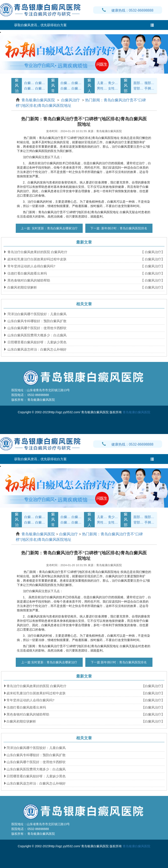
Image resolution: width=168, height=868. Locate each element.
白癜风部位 (126, 86)
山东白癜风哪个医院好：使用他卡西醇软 (37, 328)
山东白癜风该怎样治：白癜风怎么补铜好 (37, 349)
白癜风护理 (66, 83)
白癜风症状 (29, 83)
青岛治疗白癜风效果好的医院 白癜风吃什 (37, 252)
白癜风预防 (77, 88)
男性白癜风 (102, 88)
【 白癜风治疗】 (153, 252)
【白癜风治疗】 (153, 686)
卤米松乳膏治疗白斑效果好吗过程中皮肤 (37, 259)
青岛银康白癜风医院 (39, 100)
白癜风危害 (40, 88)
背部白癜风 (138, 88)
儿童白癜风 (102, 83)
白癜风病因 (29, 88)
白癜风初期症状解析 (22, 287)
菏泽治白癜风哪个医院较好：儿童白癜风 (37, 314)
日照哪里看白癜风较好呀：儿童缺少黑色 (37, 342)
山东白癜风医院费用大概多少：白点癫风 (37, 335)
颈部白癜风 (149, 83)
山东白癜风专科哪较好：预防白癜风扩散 (37, 321)
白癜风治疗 (17, 86)
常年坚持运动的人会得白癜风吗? (31, 266)
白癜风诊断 (40, 83)
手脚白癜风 (149, 88)
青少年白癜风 (113, 83)
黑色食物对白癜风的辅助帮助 (28, 280)
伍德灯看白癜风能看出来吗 (27, 273)
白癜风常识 (53, 86)
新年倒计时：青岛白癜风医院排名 (124, 228)
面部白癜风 (138, 83)
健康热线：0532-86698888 (128, 10)
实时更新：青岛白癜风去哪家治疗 (54, 228)
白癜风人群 (89, 86)
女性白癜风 (113, 88)
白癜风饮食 (77, 83)
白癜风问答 (66, 88)
